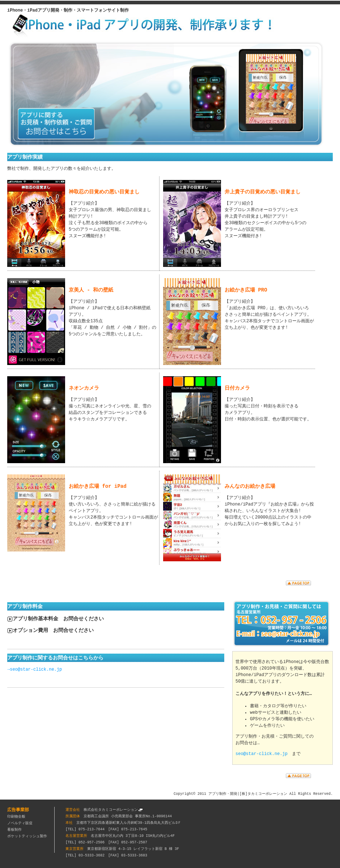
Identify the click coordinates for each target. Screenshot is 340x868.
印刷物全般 (16, 816)
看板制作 (14, 829)
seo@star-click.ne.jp (262, 753)
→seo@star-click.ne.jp (35, 669)
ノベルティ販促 (20, 823)
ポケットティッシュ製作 (27, 836)
